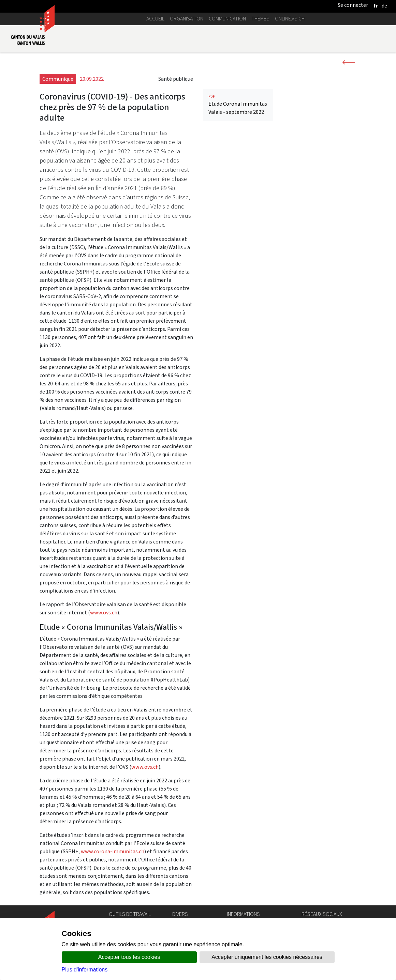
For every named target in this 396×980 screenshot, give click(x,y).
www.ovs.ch (104, 612)
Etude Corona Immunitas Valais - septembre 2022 (238, 105)
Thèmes (260, 19)
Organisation (187, 19)
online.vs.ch (290, 19)
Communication (227, 19)
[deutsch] (384, 6)
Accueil (155, 19)
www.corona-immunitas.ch (113, 851)
